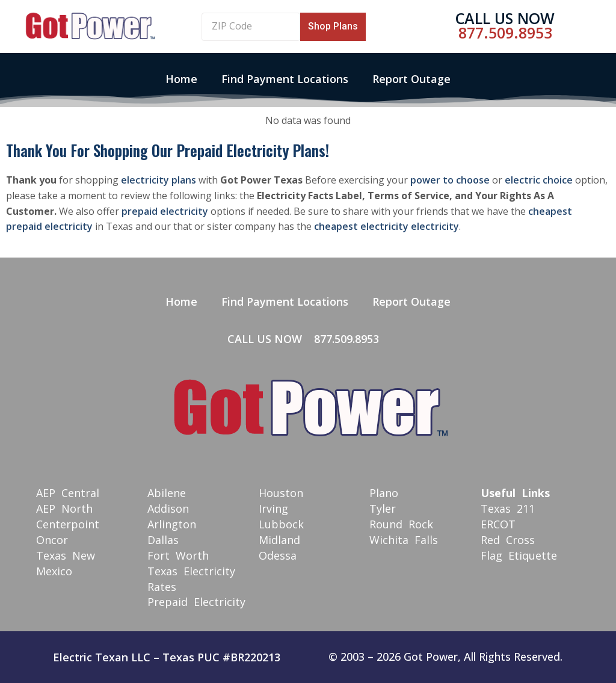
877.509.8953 (505, 32)
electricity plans (159, 180)
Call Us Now (505, 18)
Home (181, 79)
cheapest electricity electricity (387, 226)
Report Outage (411, 79)
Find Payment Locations (285, 79)
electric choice (539, 180)
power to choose (450, 180)
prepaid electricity (165, 211)
